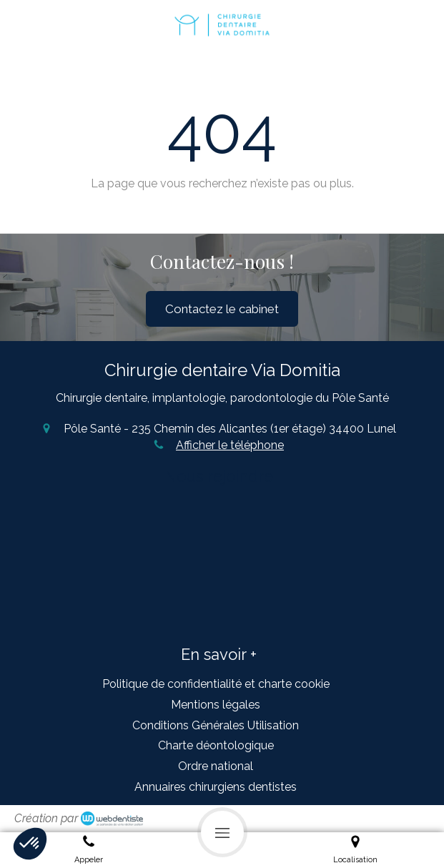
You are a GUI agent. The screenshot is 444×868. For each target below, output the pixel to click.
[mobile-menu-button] (222, 832)
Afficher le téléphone (230, 445)
